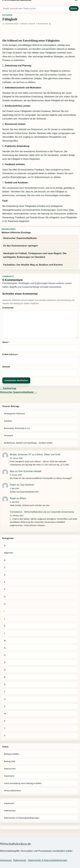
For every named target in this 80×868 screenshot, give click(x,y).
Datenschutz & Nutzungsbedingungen (22, 818)
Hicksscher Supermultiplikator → (18, 392)
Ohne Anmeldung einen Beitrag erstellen (23, 783)
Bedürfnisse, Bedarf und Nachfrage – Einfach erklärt (28, 443)
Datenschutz (10, 769)
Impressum (9, 776)
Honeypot (8, 435)
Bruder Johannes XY (21, 454)
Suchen (74, 8)
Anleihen (8, 421)
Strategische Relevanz (14, 414)
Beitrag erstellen (12, 754)
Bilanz (23, 498)
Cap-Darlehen (27, 485)
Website (6, 367)
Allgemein (9, 553)
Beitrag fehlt (10, 761)
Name (6, 342)
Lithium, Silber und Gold (48, 454)
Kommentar (8, 308)
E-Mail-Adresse (10, 354)
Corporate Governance (62, 512)
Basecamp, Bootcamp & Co (17, 428)
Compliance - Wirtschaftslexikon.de (28, 512)
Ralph (13, 485)
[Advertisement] (40, 32)
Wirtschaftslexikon (12, 791)
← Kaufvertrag (8, 388)
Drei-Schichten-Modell (30, 471)
